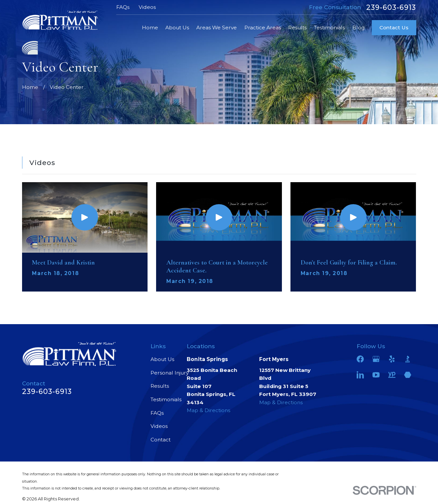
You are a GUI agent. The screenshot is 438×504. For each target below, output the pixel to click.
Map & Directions (208, 410)
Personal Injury (170, 373)
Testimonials (166, 399)
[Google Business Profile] (376, 359)
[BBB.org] (408, 359)
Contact (161, 440)
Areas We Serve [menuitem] (217, 28)
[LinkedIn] (360, 375)
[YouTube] (376, 375)
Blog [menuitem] (358, 28)
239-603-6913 (391, 7)
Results (160, 386)
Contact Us (394, 28)
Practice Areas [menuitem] (263, 28)
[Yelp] (392, 359)
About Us (162, 359)
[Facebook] (360, 359)
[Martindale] (408, 375)
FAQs (123, 7)
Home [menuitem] (150, 28)
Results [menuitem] (297, 28)
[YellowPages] (392, 375)
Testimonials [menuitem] (329, 28)
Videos (147, 7)
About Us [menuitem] (177, 28)
